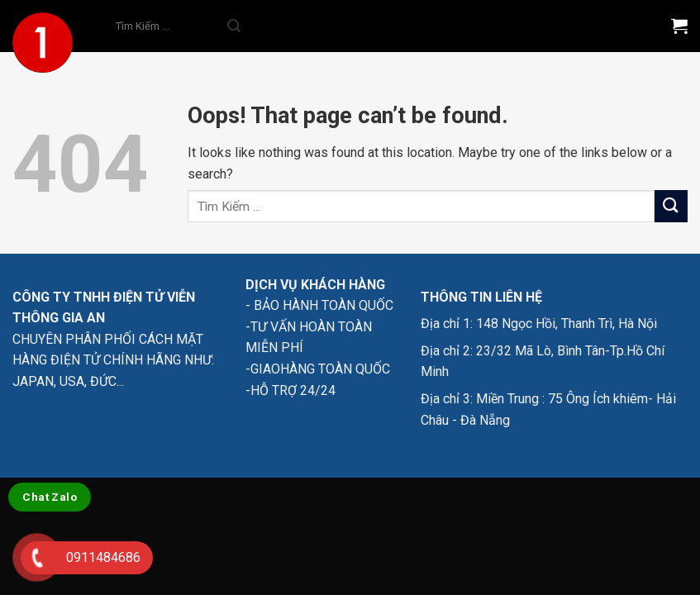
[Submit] (234, 26)
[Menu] (631, 26)
